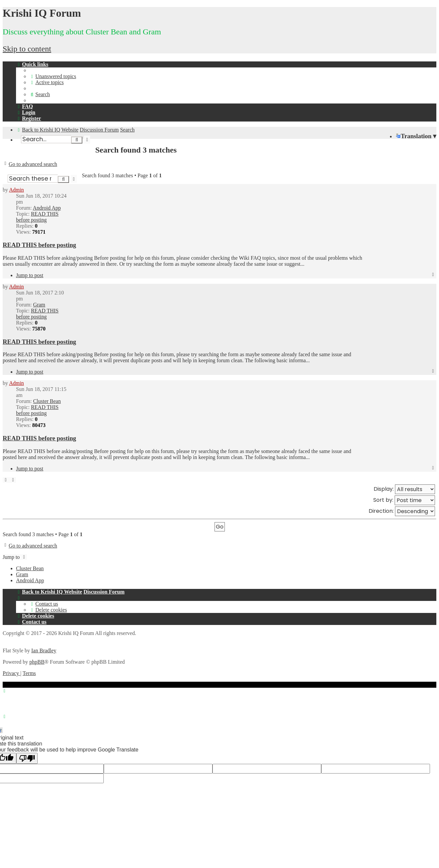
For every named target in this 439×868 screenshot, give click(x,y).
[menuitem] (53, 76)
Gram (39, 305)
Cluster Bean (47, 401)
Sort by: (404, 500)
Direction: (402, 511)
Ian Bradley (44, 650)
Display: (404, 489)
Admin (16, 190)
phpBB (37, 662)
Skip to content (27, 49)
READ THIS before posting (37, 217)
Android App (47, 208)
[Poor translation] (27, 758)
